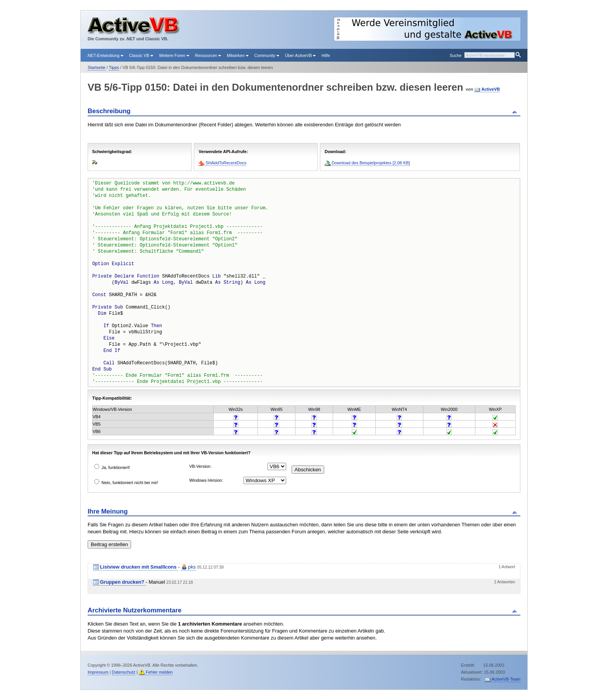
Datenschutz (124, 672)
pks (192, 567)
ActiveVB (491, 89)
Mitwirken (237, 55)
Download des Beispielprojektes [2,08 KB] (371, 163)
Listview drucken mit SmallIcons (139, 567)
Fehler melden (159, 672)
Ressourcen (208, 55)
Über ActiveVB (300, 55)
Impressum (98, 672)
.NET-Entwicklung (105, 55)
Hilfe (326, 55)
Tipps (114, 67)
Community (267, 55)
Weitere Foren (174, 55)
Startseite (97, 67)
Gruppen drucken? (123, 582)
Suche (455, 55)
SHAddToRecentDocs (226, 163)
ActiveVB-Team (506, 679)
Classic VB (141, 55)
